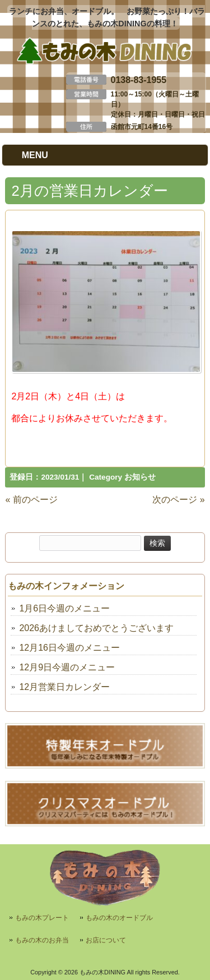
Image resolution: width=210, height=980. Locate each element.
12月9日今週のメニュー (67, 667)
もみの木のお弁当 (42, 940)
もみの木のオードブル (119, 918)
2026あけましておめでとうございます (96, 628)
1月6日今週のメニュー (64, 608)
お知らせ (140, 477)
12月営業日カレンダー (64, 687)
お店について (106, 940)
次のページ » (178, 500)
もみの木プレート (42, 918)
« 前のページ (31, 500)
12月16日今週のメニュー (69, 648)
